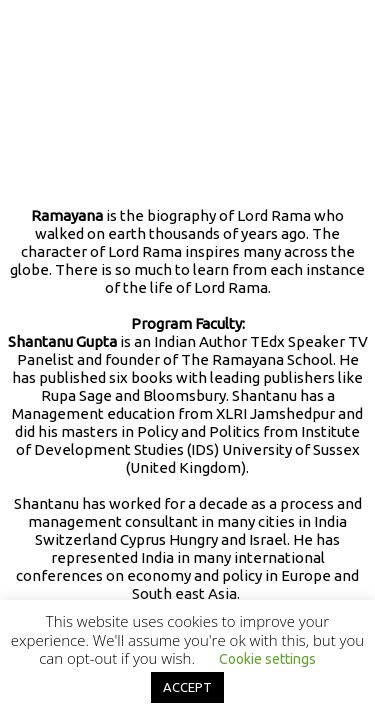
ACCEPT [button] (187, 687)
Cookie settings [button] (267, 659)
